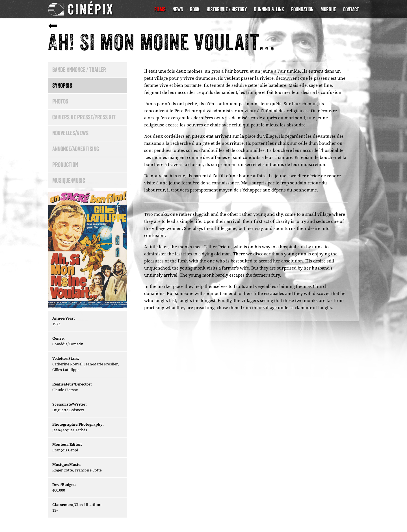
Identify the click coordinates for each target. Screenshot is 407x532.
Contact (351, 9)
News (178, 9)
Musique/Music (69, 181)
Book (195, 9)
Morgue (328, 9)
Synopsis (62, 86)
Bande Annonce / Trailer (79, 70)
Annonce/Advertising (76, 149)
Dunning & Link (269, 9)
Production (65, 165)
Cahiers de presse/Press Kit (84, 117)
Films (160, 9)
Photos (60, 101)
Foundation (302, 9)
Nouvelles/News (70, 133)
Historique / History (227, 9)
